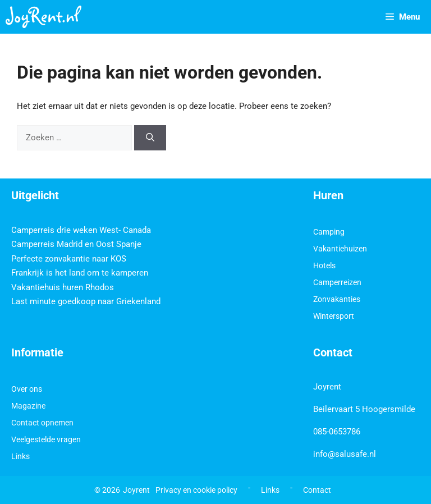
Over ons (27, 389)
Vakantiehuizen (340, 249)
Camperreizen (337, 282)
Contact (317, 490)
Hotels (324, 265)
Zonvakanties (337, 299)
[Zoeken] (150, 138)
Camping (329, 232)
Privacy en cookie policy (196, 490)
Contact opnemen (42, 423)
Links (20, 456)
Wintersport (334, 316)
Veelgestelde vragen (46, 439)
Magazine (28, 406)
